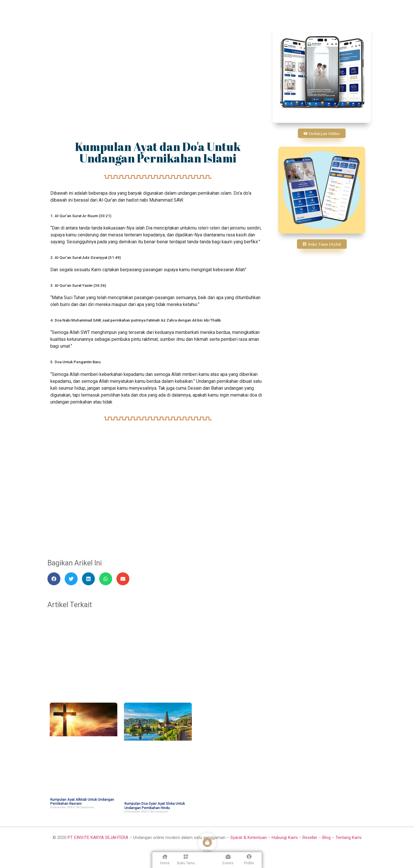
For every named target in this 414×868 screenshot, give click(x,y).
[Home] (165, 857)
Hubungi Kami (285, 838)
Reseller (310, 838)
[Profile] (249, 857)
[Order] (207, 842)
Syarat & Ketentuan (249, 838)
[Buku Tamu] (186, 857)
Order (207, 851)
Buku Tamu (186, 863)
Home (165, 863)
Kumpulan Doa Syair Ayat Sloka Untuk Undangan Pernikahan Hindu (155, 806)
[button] (54, 579)
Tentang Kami (348, 838)
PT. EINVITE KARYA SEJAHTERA (98, 838)
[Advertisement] (158, 68)
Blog (326, 838)
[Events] (228, 857)
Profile (249, 863)
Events (228, 863)
